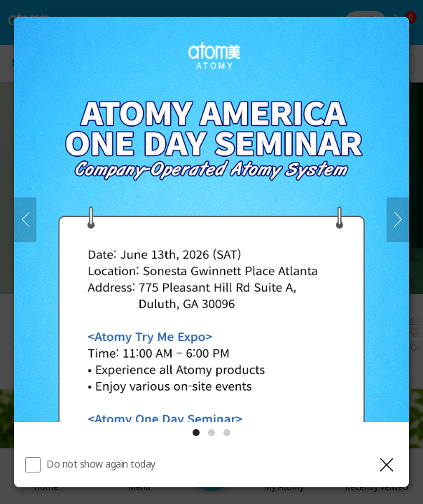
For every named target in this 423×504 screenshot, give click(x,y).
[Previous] (25, 220)
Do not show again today (101, 464)
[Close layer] (387, 465)
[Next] (398, 220)
